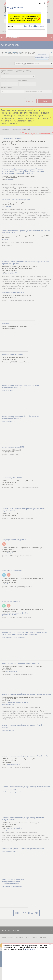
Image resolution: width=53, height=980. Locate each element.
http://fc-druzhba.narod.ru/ (34, 26)
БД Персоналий (30, 949)
